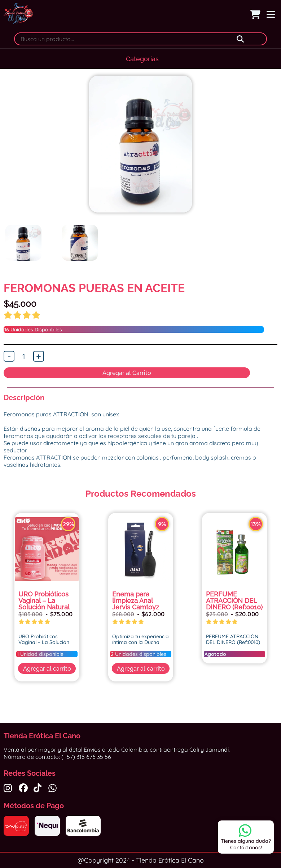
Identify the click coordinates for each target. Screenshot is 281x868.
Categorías (142, 59)
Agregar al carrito (47, 669)
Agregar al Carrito (127, 373)
